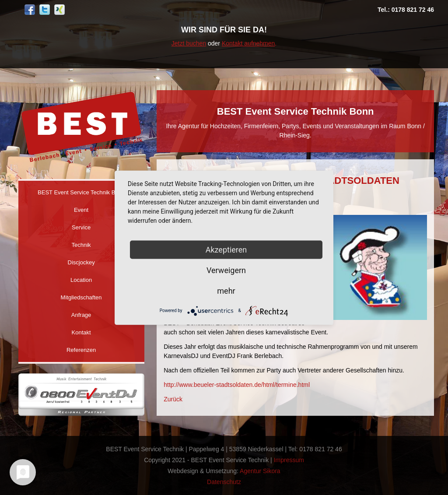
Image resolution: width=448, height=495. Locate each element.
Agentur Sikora (260, 471)
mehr (226, 290)
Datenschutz (224, 482)
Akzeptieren (226, 249)
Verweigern (226, 270)
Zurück (173, 399)
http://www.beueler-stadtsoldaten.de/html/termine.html (237, 385)
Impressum (289, 460)
